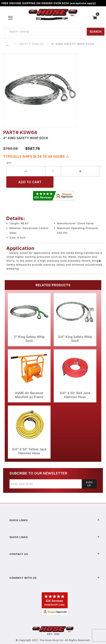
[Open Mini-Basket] (96, 18)
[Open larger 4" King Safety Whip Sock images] (53, 90)
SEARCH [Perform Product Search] (96, 32)
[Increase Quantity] (80, 171)
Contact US (55, 554)
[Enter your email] (46, 484)
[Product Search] (45, 32)
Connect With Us (55, 578)
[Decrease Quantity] (26, 171)
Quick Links (55, 520)
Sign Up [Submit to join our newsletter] (89, 484)
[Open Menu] (10, 18)
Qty (9, 163)
